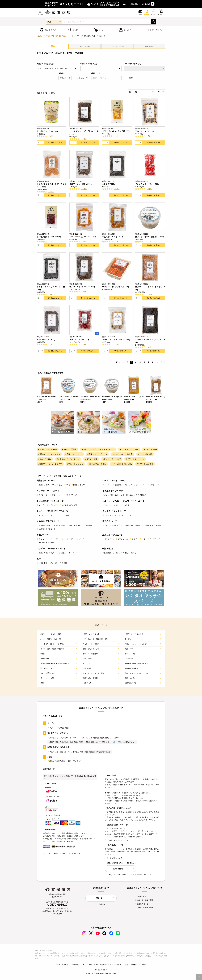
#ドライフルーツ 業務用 (123, 454)
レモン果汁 (42, 563)
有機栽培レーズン (120, 485)
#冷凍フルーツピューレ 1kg (68, 459)
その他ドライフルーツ (46, 529)
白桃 (74, 485)
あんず (81, 485)
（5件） (51, 192)
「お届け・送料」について (54, 854)
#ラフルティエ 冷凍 (145, 464)
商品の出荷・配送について (59, 752)
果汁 (39, 559)
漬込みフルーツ (110, 521)
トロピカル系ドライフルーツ (50, 501)
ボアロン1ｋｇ (122, 539)
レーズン (107, 485)
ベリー (143, 539)
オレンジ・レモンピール (129, 525)
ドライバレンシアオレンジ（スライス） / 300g (51, 185)
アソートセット (44, 525)
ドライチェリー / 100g (46, 339)
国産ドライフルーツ (46, 481)
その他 (157, 525)
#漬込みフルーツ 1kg (97, 464)
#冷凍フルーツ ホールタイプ (50, 464)
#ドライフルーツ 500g (48, 449)
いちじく (117, 505)
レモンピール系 (126, 495)
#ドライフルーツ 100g (129, 449)
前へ (117, 362)
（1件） (51, 136)
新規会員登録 (63, 728)
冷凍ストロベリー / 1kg (79, 339)
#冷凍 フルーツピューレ (97, 454)
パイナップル (53, 505)
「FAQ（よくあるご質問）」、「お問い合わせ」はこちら (128, 874)
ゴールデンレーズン (137, 485)
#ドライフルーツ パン (135, 459)
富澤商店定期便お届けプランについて (104, 738)
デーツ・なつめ (73, 525)
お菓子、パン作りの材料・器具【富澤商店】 (52, 36)
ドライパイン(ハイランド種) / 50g (116, 131)
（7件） (150, 136)
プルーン (107, 505)
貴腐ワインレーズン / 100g (81, 184)
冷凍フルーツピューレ (113, 535)
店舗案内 (134, 965)
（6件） (84, 139)
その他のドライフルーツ (48, 521)
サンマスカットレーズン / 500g (82, 287)
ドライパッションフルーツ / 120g (116, 339)
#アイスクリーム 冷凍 (112, 459)
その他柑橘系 (140, 495)
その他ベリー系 (70, 495)
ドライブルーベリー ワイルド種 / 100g (51, 288)
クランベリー (43, 495)
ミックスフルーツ (110, 525)
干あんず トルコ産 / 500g (113, 237)
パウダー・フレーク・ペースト (51, 549)
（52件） (150, 294)
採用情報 (142, 965)
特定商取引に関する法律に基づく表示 (114, 965)
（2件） (84, 189)
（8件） (51, 294)
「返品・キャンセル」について (118, 840)
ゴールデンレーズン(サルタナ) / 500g (84, 133)
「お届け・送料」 (116, 742)
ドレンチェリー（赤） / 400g (147, 184)
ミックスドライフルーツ (113, 515)
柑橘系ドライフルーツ (113, 491)
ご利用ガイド (141, 896)
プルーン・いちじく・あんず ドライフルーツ (123, 501)
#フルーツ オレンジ (75, 464)
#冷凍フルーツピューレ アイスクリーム (98, 449)
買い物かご (53, 738)
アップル (64, 515)
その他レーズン (154, 485)
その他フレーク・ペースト (68, 553)
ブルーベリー (56, 495)
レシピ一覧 (75, 965)
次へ (163, 362)
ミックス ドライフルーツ (114, 511)
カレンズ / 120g (109, 184)
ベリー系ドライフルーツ (48, 491)
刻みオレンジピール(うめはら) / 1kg (150, 288)
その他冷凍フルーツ (45, 543)
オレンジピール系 (110, 495)
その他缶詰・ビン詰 (128, 553)
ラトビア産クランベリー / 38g (49, 237)
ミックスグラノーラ (133, 515)
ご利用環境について (113, 858)
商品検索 (65, 965)
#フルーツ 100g (45, 459)
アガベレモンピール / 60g (47, 131)
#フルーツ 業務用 (69, 449)
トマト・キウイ (58, 525)
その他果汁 (63, 563)
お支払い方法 (77, 752)
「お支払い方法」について (78, 854)
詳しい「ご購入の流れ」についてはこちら (65, 761)
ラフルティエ (108, 539)
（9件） (117, 189)
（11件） (117, 242)
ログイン (52, 728)
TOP (58, 965)
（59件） (150, 347)
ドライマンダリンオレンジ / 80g (83, 237)
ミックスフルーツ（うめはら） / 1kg (150, 341)
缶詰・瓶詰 (108, 549)
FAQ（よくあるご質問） (145, 900)
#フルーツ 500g (150, 449)
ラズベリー (42, 539)
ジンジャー (87, 525)
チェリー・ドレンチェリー (48, 515)
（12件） (150, 242)
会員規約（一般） (142, 904)
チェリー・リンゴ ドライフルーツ (52, 511)
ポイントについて (80, 738)
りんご (67, 485)
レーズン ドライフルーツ (114, 481)
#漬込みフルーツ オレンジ (49, 454)
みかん (58, 485)
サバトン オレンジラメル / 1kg (116, 287)
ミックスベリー (68, 539)
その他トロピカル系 (68, 505)
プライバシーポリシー (144, 908)
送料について (65, 738)
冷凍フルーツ (43, 535)
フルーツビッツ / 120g (144, 131)
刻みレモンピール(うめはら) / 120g (150, 237)
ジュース (53, 563)
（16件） (84, 242)
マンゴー (41, 505)
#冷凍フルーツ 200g (74, 454)
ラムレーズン (147, 525)
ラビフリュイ (154, 539)
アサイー (134, 539)
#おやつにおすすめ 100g (122, 464)
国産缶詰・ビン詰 (110, 553)
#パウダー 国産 (91, 459)
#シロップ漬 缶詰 (145, 454)
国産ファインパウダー (46, 553)
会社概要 (101, 904)
